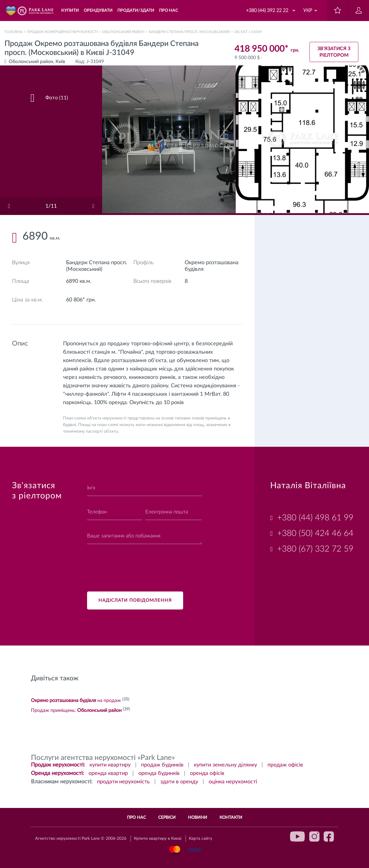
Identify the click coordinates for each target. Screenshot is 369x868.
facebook (329, 836)
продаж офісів (285, 765)
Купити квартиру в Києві (158, 839)
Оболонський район (123, 32)
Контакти (231, 818)
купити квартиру (110, 765)
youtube (298, 836)
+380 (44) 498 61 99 (315, 518)
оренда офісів (207, 773)
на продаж (76, 700)
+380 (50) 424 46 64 (315, 533)
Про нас (136, 818)
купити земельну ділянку (225, 765)
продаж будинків (162, 765)
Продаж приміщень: (76, 710)
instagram (314, 836)
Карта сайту (201, 839)
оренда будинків (159, 773)
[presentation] (133, 564)
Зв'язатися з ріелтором (334, 52)
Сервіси (167, 818)
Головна (14, 32)
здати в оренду (179, 782)
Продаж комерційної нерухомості (62, 32)
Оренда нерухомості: (57, 773)
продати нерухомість (123, 782)
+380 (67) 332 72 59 (315, 549)
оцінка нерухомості (233, 782)
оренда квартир (108, 773)
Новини (198, 818)
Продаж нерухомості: (58, 765)
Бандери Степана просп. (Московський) (189, 32)
